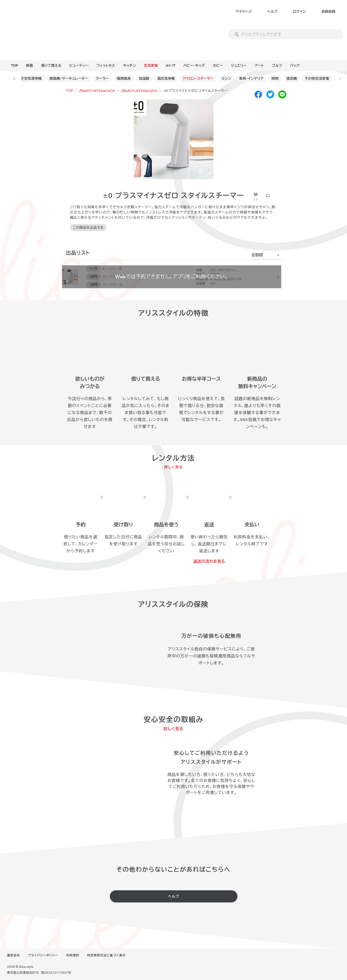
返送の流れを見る (209, 561)
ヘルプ (272, 12)
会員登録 (328, 12)
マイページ (244, 12)
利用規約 (73, 955)
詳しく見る (173, 467)
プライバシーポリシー (43, 955)
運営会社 (13, 955)
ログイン (299, 12)
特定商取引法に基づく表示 (106, 955)
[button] (266, 255)
